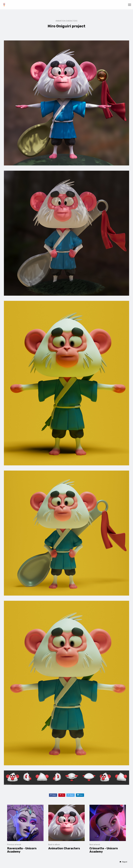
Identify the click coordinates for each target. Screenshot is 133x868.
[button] (123, 862)
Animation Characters (66, 21)
